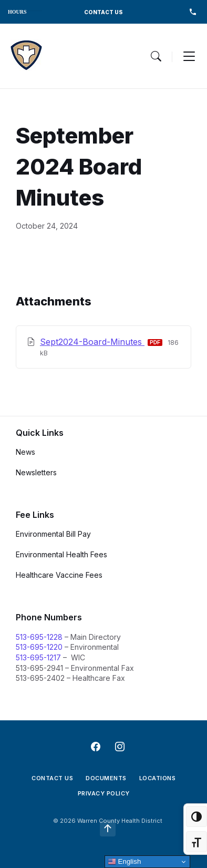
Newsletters (36, 472)
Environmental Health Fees (61, 554)
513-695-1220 (39, 647)
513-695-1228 (39, 637)
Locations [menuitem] (158, 778)
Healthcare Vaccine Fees (59, 575)
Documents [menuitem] (106, 778)
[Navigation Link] (26, 56)
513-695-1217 (38, 657)
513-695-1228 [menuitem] (193, 12)
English (124, 862)
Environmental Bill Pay (53, 534)
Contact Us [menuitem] (52, 778)
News (25, 452)
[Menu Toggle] (156, 56)
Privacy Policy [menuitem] (104, 793)
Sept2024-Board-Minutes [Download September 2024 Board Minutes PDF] (92, 342)
